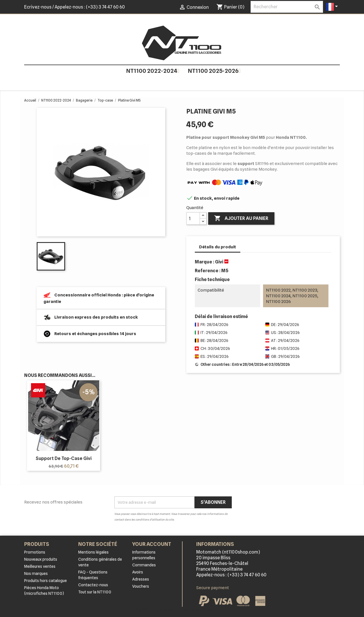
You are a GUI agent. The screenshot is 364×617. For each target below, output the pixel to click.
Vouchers (141, 586)
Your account (152, 544)
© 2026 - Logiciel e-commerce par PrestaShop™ (182, 610)
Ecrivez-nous (38, 7)
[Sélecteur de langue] (333, 7)
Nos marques (36, 573)
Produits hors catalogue (45, 581)
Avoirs (138, 572)
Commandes (144, 565)
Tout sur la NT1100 (95, 592)
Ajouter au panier (241, 218)
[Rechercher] (287, 7)
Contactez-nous (93, 585)
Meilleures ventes (40, 566)
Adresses (141, 579)
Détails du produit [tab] (218, 247)
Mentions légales (93, 552)
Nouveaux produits (41, 559)
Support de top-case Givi (64, 458)
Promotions (35, 552)
